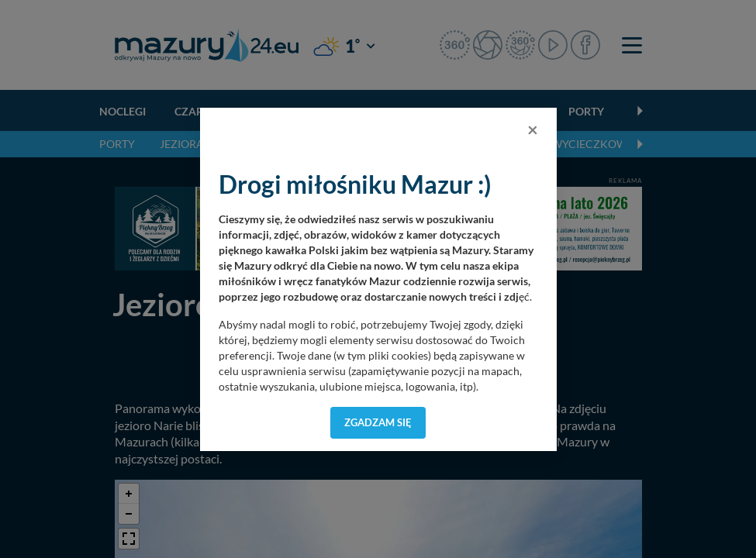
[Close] (533, 129)
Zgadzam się (378, 422)
